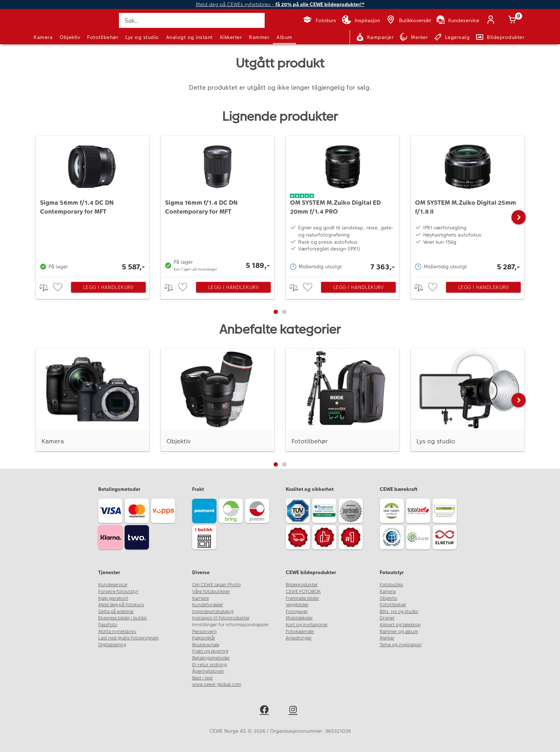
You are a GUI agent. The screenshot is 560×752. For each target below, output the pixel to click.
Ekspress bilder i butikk (122, 618)
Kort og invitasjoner (307, 625)
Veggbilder (297, 605)
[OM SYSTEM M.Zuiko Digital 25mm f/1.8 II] (467, 205)
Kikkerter (231, 37)
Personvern (204, 632)
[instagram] (294, 711)
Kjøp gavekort (113, 598)
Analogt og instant (189, 37)
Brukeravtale (206, 645)
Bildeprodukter (302, 585)
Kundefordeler (208, 605)
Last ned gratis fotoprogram (128, 638)
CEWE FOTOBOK (303, 592)
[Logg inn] (492, 20)
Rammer (259, 37)
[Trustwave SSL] (325, 512)
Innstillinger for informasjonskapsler (231, 625)
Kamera (43, 37)
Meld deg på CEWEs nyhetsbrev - (280, 4)
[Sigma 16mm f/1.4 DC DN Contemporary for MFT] (217, 205)
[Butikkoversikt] (408, 20)
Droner (387, 618)
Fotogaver (297, 612)
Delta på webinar (116, 612)
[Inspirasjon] (361, 20)
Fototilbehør (103, 37)
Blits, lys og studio (399, 612)
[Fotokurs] (319, 20)
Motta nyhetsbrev (117, 632)
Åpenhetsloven (208, 671)
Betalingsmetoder (211, 658)
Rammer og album (399, 632)
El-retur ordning (209, 665)
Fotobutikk (391, 585)
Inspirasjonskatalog (213, 612)
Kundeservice (113, 585)
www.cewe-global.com (217, 684)
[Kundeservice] (457, 20)
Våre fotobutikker (211, 592)
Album (284, 37)
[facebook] (266, 711)
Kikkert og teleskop (400, 625)
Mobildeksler (299, 618)
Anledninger (299, 638)
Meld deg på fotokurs (121, 605)
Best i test (202, 678)
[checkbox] (59, 287)
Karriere (201, 598)
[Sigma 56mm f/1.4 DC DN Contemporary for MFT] (92, 205)
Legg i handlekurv (109, 287)
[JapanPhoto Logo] (53, 26)
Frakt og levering (210, 651)
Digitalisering (112, 645)
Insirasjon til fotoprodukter (221, 618)
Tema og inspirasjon (401, 645)
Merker (387, 638)
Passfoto (108, 625)
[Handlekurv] (514, 20)
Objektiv (70, 37)
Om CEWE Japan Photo (216, 585)
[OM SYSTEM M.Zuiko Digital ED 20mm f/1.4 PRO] (342, 205)
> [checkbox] (46, 287)
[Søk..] (192, 20)
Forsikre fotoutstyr (118, 592)
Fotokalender (300, 632)
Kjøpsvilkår (204, 638)
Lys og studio (142, 37)
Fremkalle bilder (302, 598)
